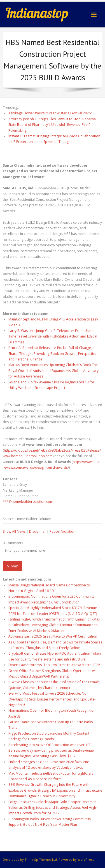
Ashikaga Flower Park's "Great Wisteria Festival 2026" (50, 113)
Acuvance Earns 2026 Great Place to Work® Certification (53, 636)
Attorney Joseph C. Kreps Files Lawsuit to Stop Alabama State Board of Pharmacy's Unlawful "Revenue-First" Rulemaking (52, 125)
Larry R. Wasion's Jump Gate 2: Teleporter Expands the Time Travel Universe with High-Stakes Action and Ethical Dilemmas (53, 336)
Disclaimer (38, 531)
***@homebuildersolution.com (28, 502)
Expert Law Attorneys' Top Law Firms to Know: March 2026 (54, 665)
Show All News (14, 531)
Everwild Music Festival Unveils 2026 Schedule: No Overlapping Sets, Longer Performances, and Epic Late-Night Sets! (52, 699)
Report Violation (62, 531)
